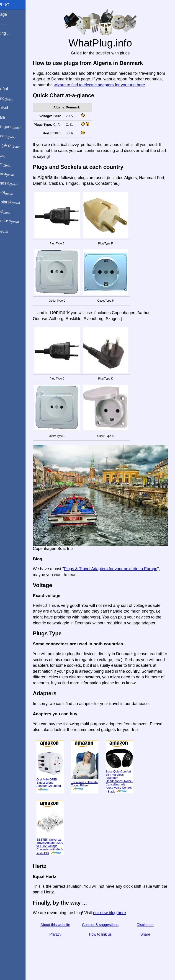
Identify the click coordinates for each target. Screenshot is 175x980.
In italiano (15, 99)
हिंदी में (12, 155)
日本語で (15, 165)
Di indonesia (18, 183)
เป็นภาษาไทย (18, 221)
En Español (13, 89)
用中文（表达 (19, 146)
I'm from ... (12, 24)
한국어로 (15, 212)
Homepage (13, 14)
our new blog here (125, 925)
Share (148, 946)
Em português (19, 127)
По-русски (16, 174)
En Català (12, 117)
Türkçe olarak (19, 202)
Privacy (68, 946)
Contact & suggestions (108, 936)
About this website (68, 936)
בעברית (13, 231)
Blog (7, 50)
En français (17, 136)
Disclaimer (148, 936)
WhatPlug (14, 5)
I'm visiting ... (14, 33)
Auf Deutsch (14, 108)
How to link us (108, 946)
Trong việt (16, 193)
